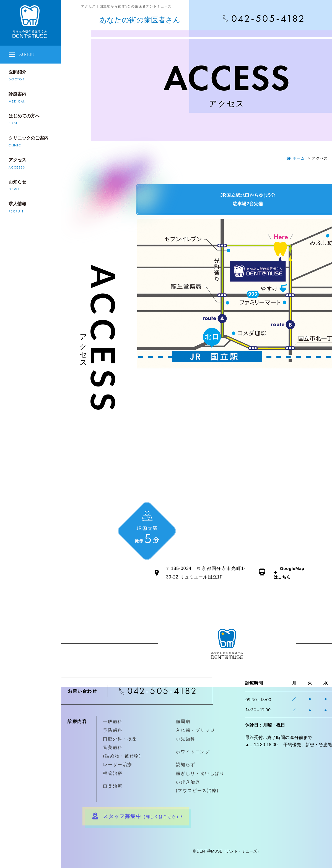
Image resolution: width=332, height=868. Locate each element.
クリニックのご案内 (33, 142)
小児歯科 (185, 739)
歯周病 (183, 721)
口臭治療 (113, 786)
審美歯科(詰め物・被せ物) (122, 752)
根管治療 (113, 773)
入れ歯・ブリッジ (195, 730)
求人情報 (33, 208)
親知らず (185, 765)
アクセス (33, 164)
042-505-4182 (162, 691)
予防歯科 (113, 730)
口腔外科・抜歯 (120, 739)
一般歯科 (113, 721)
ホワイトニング (193, 752)
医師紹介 (33, 76)
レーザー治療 (118, 765)
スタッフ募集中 (136, 816)
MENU (27, 55)
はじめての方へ (33, 120)
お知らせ (33, 186)
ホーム (296, 158)
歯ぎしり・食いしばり (200, 773)
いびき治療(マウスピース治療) (197, 786)
